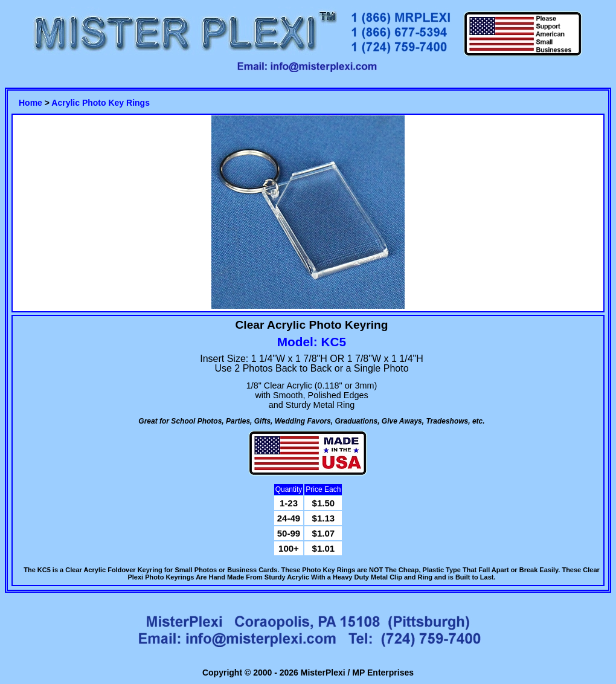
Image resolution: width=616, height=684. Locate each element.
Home (30, 103)
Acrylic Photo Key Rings (101, 103)
